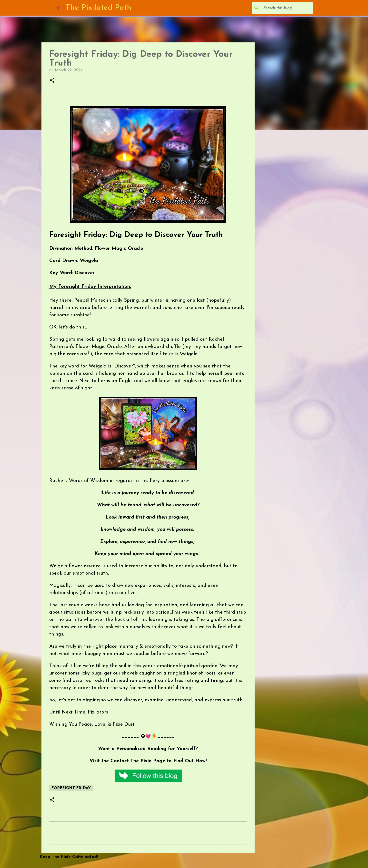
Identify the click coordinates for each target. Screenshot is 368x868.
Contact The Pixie (131, 761)
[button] (52, 81)
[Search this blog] (287, 8)
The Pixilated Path (98, 8)
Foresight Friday (71, 788)
